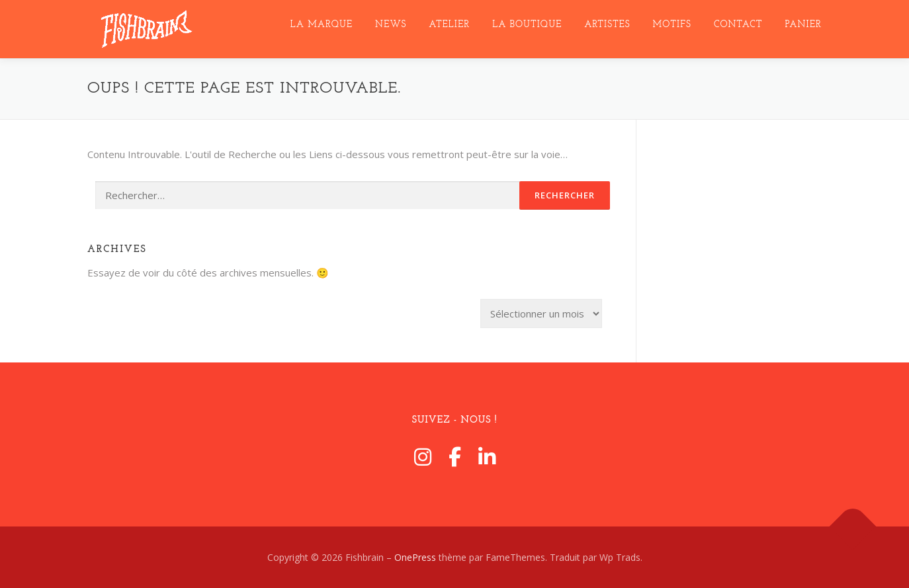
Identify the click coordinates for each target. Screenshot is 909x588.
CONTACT (738, 25)
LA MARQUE (322, 25)
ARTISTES (607, 25)
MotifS (672, 25)
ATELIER (449, 25)
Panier (803, 25)
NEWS (391, 25)
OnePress (415, 557)
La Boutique (527, 25)
